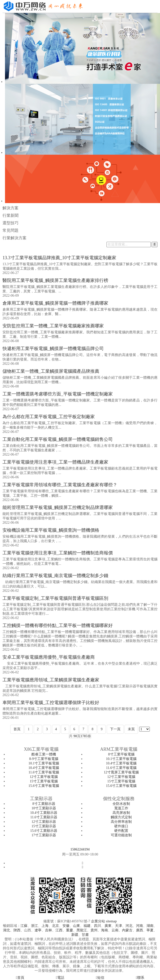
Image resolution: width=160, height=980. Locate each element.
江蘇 (24, 926)
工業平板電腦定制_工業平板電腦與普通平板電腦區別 (55, 598)
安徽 (66, 926)
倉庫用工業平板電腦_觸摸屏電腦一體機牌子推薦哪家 (55, 303)
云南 (115, 930)
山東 (76, 926)
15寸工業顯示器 (44, 826)
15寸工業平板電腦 (44, 781)
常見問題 (10, 230)
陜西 (17, 930)
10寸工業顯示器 (44, 808)
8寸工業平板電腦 (121, 754)
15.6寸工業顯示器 (44, 831)
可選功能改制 (121, 835)
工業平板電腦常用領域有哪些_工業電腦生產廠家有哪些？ (60, 485)
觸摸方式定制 (121, 817)
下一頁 (115, 729)
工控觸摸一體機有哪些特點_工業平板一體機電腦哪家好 (58, 625)
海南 (104, 930)
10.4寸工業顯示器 (44, 813)
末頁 (131, 729)
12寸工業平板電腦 (44, 777)
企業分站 (98, 921)
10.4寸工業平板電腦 (44, 768)
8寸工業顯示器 (44, 804)
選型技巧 (10, 223)
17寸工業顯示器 (44, 835)
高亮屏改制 (121, 813)
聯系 (140, 978)
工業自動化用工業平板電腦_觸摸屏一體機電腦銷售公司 (58, 439)
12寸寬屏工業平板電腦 (121, 772)
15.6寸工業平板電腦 (44, 786)
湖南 (150, 926)
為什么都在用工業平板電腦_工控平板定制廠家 (49, 417)
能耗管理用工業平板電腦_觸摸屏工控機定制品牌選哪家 (58, 507)
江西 (59, 930)
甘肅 (85, 935)
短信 (100, 978)
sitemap (111, 921)
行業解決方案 (14, 238)
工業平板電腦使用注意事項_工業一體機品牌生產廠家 (55, 462)
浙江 (34, 926)
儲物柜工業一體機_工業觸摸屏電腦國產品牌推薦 (51, 371)
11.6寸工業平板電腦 (44, 772)
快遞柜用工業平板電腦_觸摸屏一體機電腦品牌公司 (53, 349)
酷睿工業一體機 (44, 754)
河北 (129, 926)
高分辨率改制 (121, 822)
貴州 (94, 930)
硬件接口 (121, 826)
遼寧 (38, 930)
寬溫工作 (121, 808)
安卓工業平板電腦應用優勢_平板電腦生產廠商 (49, 657)
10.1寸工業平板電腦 (44, 763)
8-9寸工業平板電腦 (44, 759)
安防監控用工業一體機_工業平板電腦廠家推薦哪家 (53, 326)
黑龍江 (82, 930)
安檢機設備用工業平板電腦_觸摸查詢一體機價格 (51, 530)
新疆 (75, 935)
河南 (139, 926)
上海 (45, 926)
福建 (87, 926)
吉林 (48, 930)
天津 (118, 926)
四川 (97, 926)
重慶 (69, 930)
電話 (60, 978)
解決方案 (10, 208)
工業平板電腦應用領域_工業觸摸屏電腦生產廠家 (51, 680)
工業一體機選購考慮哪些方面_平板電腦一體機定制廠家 (58, 394)
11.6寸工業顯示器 (44, 817)
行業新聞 (10, 215)
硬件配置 (121, 831)
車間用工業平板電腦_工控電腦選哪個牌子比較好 (51, 703)
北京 (55, 926)
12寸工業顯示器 (44, 822)
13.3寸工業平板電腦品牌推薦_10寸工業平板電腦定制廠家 (59, 258)
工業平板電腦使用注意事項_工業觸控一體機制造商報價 (58, 553)
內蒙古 (127, 930)
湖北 (6, 930)
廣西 (139, 930)
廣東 (108, 926)
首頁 (17, 729)
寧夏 (150, 930)
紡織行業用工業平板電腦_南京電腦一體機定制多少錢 (55, 576)
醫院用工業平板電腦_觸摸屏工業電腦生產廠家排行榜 (55, 280)
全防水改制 (121, 804)
